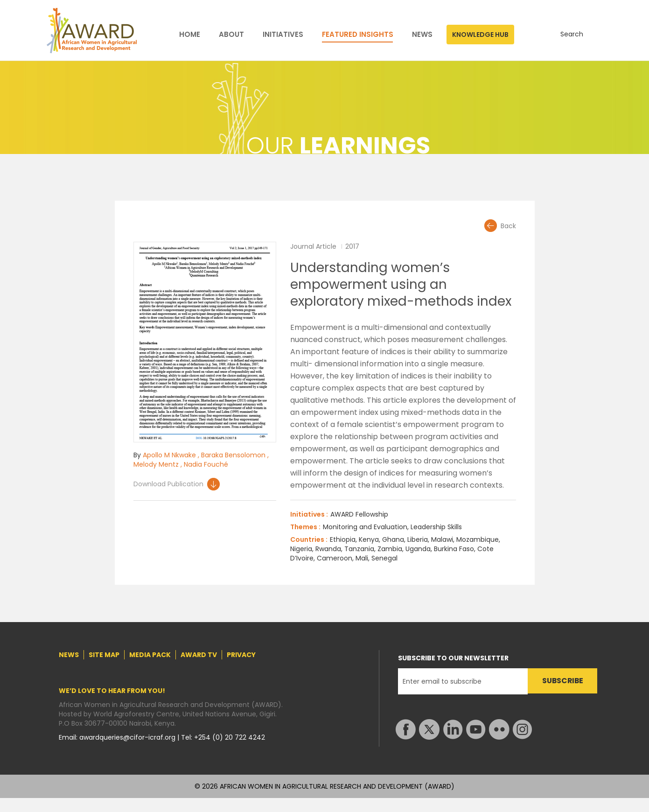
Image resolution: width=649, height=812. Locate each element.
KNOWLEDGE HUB (480, 35)
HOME (190, 35)
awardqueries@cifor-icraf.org (128, 737)
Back (508, 226)
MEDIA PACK (150, 655)
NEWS (422, 35)
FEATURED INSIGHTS (358, 35)
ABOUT (231, 35)
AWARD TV (199, 655)
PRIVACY (241, 655)
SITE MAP (104, 655)
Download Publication (168, 484)
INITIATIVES (283, 35)
